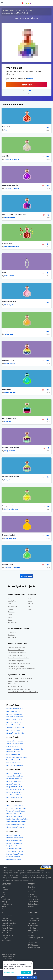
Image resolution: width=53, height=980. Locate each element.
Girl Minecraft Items (13, 857)
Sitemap (4, 902)
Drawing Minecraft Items (15, 854)
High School (32, 928)
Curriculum (32, 889)
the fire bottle (7, 243)
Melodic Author (10, 217)
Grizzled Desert (10, 363)
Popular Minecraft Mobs (15, 749)
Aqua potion (7, 389)
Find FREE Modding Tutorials (17, 661)
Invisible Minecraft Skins (15, 709)
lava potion (6, 127)
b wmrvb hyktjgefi (9, 535)
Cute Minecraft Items (14, 859)
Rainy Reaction (10, 451)
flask (4, 273)
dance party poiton (9, 418)
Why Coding (32, 897)
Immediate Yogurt (11, 392)
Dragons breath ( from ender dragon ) (15, 214)
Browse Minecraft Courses (16, 650)
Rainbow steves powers (11, 447)
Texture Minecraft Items (15, 851)
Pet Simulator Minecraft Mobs (17, 757)
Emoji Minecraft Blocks (14, 787)
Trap (6, 130)
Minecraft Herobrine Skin (15, 733)
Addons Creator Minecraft (15, 805)
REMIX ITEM (26, 85)
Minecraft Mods (7, 935)
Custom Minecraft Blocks (15, 776)
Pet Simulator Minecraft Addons (17, 819)
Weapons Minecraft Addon (16, 811)
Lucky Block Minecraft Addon (16, 808)
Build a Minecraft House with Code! (19, 658)
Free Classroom (33, 921)
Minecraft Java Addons (14, 816)
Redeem (31, 894)
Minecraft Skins (7, 921)
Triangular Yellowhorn (12, 567)
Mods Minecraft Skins (14, 711)
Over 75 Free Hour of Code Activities (19, 689)
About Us (5, 889)
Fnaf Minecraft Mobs (14, 746)
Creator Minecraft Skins (14, 719)
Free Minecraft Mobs (14, 763)
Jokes (10, 604)
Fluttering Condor (11, 305)
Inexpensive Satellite (12, 247)
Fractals (10, 609)
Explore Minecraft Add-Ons (16, 655)
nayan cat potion (8, 360)
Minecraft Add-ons (8, 930)
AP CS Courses (33, 930)
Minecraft (22, 10)
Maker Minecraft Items (14, 840)
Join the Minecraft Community (17, 653)
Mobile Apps (6, 899)
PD (29, 940)
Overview (31, 887)
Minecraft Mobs (7, 925)
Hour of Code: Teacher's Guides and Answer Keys (23, 692)
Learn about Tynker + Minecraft (26, 18)
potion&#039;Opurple (10, 185)
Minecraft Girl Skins (13, 730)
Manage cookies (10, 972)
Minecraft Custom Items (15, 838)
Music (10, 620)
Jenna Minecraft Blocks (14, 798)
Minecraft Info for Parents (16, 666)
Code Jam (5, 938)
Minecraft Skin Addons (14, 814)
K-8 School (32, 935)
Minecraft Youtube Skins (15, 714)
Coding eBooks (7, 904)
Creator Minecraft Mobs (15, 741)
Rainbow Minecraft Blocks (15, 789)
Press (3, 894)
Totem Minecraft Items (14, 849)
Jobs (3, 897)
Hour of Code (6, 940)
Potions (30, 79)
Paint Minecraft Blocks (14, 779)
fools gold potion (8, 506)
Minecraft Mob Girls (13, 752)
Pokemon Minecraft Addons (16, 824)
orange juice (7, 331)
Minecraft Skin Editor (9, 923)
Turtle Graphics (13, 623)
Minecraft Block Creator (14, 773)
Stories (10, 617)
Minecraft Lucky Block (14, 784)
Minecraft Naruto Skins (14, 722)
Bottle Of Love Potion (10, 302)
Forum (4, 906)
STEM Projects (33, 945)
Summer (31, 906)
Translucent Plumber (12, 159)
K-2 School (32, 933)
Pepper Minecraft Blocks (15, 792)
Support (4, 892)
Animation (11, 612)
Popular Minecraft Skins (15, 717)
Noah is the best (10, 538)
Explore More (27, 576)
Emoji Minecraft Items (14, 846)
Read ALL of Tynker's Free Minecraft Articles (21, 669)
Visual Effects (12, 601)
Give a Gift (32, 892)
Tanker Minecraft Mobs (14, 760)
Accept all (26, 972)
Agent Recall (12, 632)
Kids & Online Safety (9, 961)
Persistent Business (11, 509)
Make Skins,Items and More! (17, 647)
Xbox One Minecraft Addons (16, 822)
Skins (30, 598)
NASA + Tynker (13, 684)
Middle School (33, 925)
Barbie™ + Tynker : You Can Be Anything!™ (21, 678)
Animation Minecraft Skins (15, 728)
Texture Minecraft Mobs (15, 744)
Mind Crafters (12, 638)
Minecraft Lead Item (13, 835)
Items (30, 10)
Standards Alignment (35, 938)
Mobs (30, 609)
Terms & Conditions (8, 957)
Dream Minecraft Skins (14, 725)
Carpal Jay (8, 421)
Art (9, 598)
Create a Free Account (27, 977)
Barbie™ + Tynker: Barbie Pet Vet (18, 681)
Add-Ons (31, 604)
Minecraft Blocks (7, 928)
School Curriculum (35, 918)
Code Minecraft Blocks (14, 795)
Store (3, 909)
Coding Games (7, 916)
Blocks (30, 601)
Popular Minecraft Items (15, 843)
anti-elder (6, 156)
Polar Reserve (9, 276)
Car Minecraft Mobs (13, 754)
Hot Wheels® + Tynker (15, 686)
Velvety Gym (9, 334)
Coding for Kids (10, 10)
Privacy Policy (7, 959)
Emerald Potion (8, 564)
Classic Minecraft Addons (15, 827)
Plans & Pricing (33, 902)
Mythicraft (11, 635)
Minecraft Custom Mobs (15, 765)
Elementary (32, 923)
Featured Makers (34, 899)
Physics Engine (13, 606)
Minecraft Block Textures (15, 781)
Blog (3, 887)
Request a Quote (34, 947)
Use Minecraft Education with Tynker (19, 663)
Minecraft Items (7, 933)
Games (10, 614)
